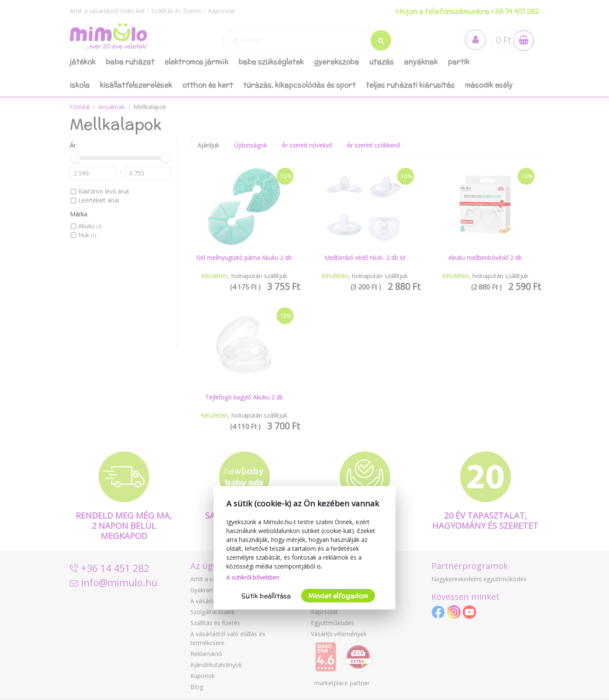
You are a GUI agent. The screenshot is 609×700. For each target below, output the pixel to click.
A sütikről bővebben (253, 577)
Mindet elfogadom (338, 596)
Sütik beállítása (266, 596)
